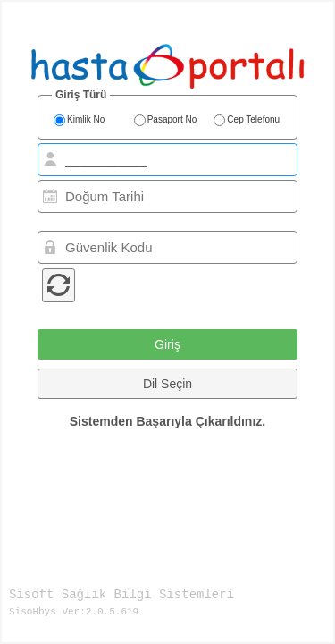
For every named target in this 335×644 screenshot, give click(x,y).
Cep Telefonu (247, 121)
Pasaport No (166, 121)
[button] (167, 344)
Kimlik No (79, 121)
